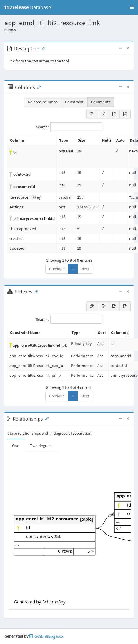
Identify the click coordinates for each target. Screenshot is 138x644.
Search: (69, 127)
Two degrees (41, 446)
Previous (57, 269)
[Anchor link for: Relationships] (46, 418)
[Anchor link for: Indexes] (35, 291)
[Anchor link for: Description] (42, 48)
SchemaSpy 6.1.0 (46, 636)
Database (28, 7)
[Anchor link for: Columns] (38, 87)
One (16, 446)
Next (85, 269)
